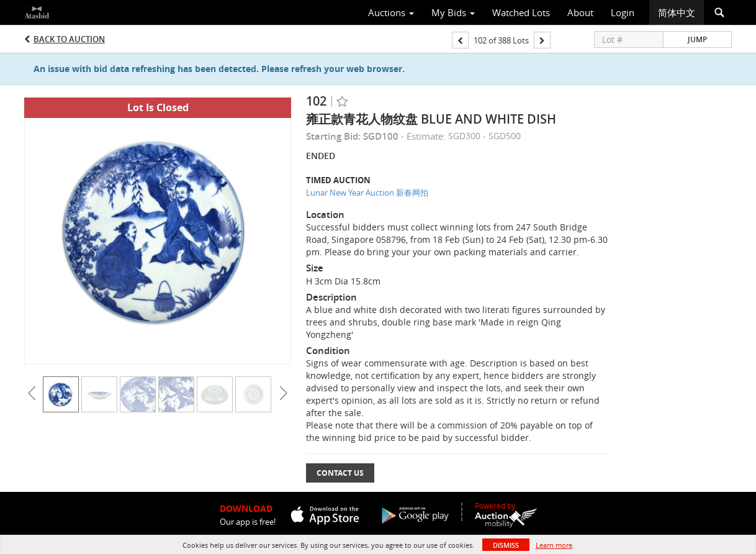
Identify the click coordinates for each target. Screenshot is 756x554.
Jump (697, 39)
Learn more (554, 545)
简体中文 (677, 12)
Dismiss (506, 545)
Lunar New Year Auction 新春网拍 (367, 193)
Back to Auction (69, 39)
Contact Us (340, 473)
